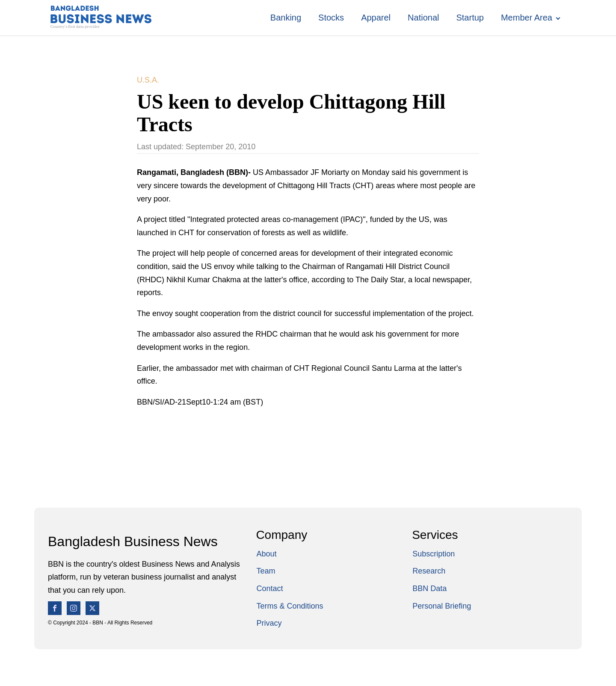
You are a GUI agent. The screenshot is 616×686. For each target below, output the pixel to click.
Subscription (434, 554)
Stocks (331, 18)
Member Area (527, 18)
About (266, 554)
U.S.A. (148, 80)
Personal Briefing (442, 606)
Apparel (376, 18)
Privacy (269, 623)
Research (429, 571)
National (423, 18)
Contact (269, 588)
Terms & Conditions (290, 606)
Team (266, 571)
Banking (286, 18)
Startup (470, 18)
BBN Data (429, 588)
